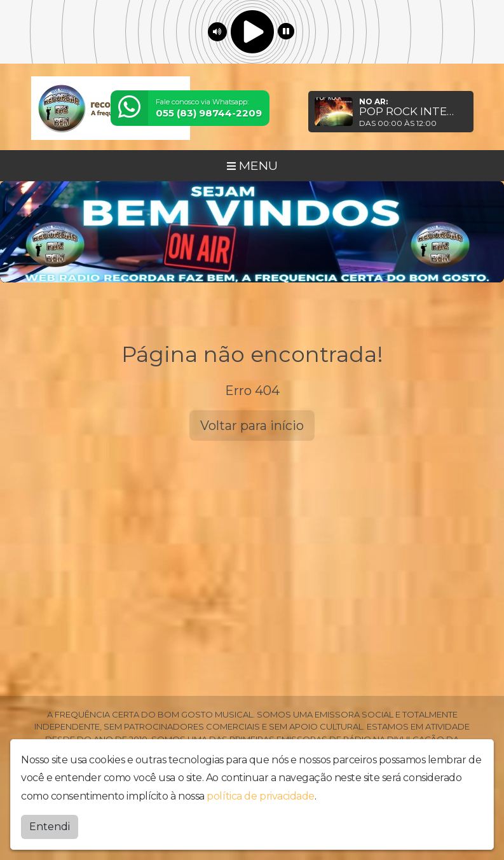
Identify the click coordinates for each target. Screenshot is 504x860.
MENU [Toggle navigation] (252, 165)
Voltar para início (252, 426)
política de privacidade (261, 795)
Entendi (50, 826)
